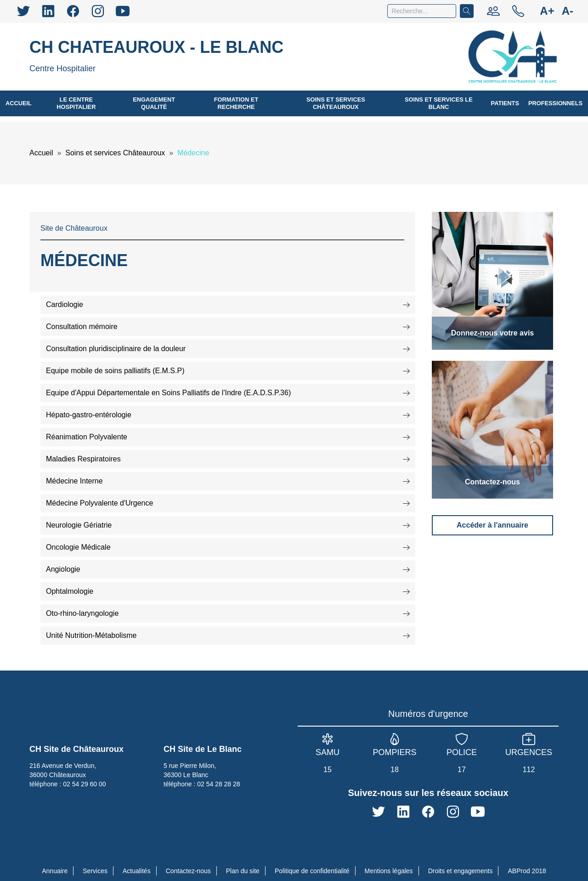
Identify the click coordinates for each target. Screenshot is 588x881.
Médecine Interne (228, 481)
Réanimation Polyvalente (228, 437)
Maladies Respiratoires (228, 459)
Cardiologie (228, 304)
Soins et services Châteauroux (111, 153)
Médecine (188, 153)
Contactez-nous (188, 871)
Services (95, 871)
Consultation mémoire (228, 327)
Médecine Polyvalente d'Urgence (228, 503)
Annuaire (55, 871)
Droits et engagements (461, 871)
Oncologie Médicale (228, 547)
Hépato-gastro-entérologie (228, 415)
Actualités (137, 871)
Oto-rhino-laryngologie (228, 613)
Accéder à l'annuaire (492, 525)
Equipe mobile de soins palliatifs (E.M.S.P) (228, 371)
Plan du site (243, 871)
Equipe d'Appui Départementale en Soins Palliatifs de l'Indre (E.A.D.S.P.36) (228, 393)
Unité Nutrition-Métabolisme (228, 635)
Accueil (41, 153)
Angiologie (228, 569)
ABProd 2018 (527, 871)
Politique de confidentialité (312, 871)
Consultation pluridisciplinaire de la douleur (228, 349)
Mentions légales (389, 871)
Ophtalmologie (228, 591)
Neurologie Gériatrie (228, 525)
